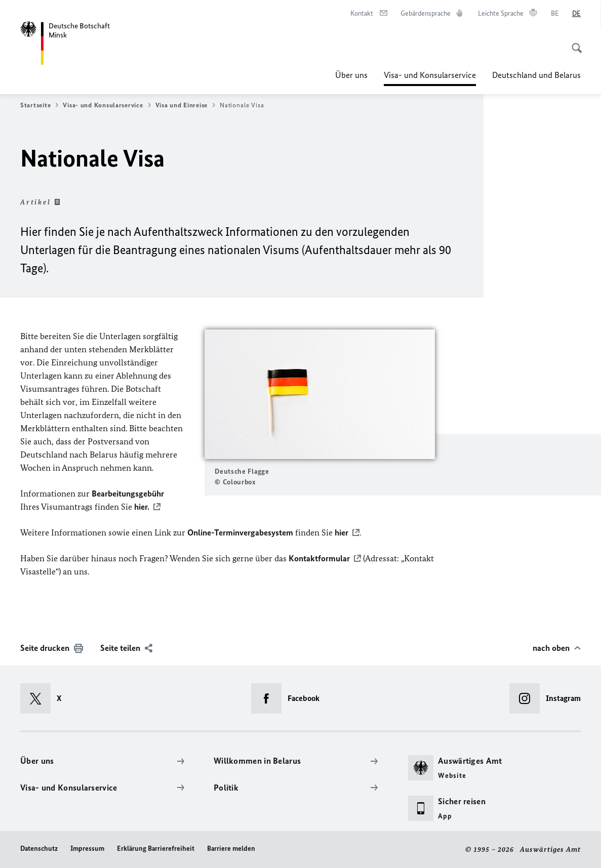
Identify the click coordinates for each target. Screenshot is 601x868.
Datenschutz (39, 849)
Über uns (351, 75)
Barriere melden (231, 849)
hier (342, 532)
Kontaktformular (319, 558)
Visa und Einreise (185, 105)
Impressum (87, 849)
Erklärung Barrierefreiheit (156, 849)
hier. (142, 507)
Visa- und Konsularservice (430, 75)
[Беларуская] (555, 14)
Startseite (39, 105)
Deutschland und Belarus (536, 75)
